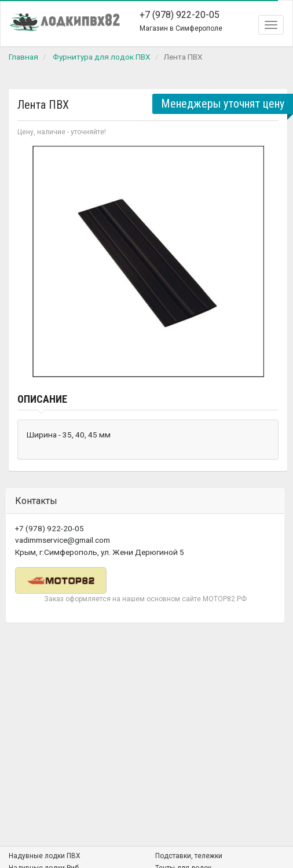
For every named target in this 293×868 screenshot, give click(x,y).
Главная (23, 57)
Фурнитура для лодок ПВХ (102, 57)
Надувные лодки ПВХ (45, 856)
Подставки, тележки (189, 856)
